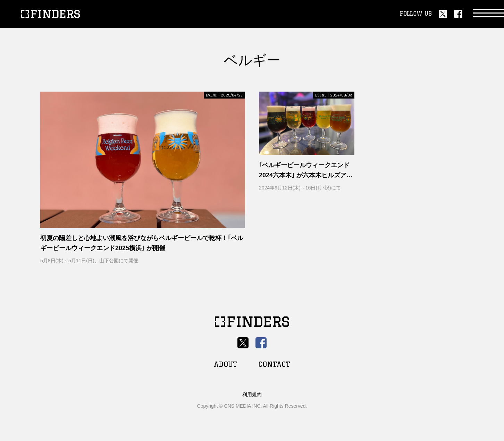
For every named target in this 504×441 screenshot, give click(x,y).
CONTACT (274, 364)
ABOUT (226, 364)
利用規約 (252, 395)
